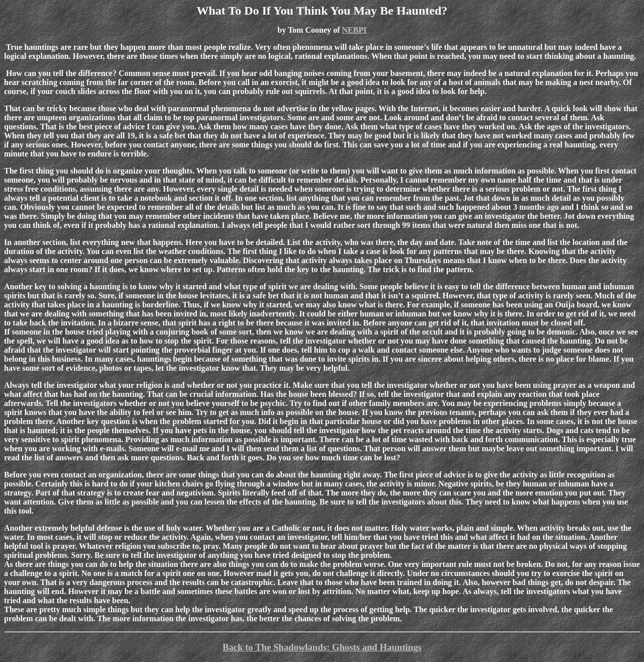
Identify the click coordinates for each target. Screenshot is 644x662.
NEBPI (354, 30)
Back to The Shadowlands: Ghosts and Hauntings (322, 647)
